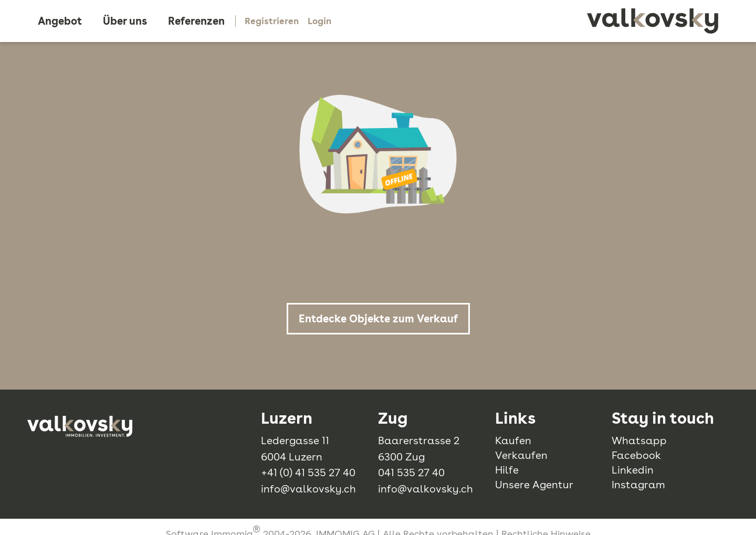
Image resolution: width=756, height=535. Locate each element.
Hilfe (507, 470)
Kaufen (513, 440)
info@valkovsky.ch (308, 489)
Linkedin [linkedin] (633, 470)
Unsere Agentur (534, 485)
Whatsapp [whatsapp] (639, 440)
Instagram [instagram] (638, 485)
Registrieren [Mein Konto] (272, 21)
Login (319, 21)
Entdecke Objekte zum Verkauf (378, 319)
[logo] (653, 21)
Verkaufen (521, 455)
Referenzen (196, 21)
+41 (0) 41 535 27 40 (308, 473)
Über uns (125, 21)
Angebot (60, 21)
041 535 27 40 (411, 473)
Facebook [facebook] (636, 455)
